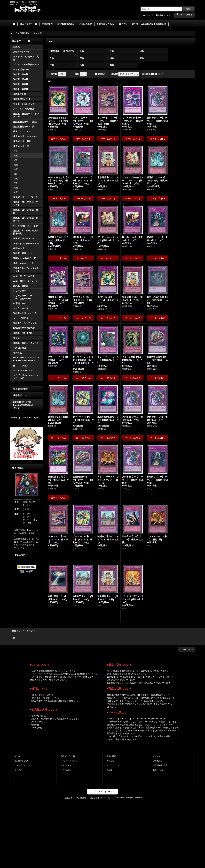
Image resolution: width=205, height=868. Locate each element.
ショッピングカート (23, 765)
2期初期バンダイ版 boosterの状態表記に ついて (27, 405)
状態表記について (22, 395)
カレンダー (157, 756)
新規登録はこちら (163, 15)
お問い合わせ (158, 770)
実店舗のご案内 (21, 389)
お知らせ (110, 761)
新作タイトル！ (67, 765)
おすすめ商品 (66, 770)
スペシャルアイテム (69, 761)
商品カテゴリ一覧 (68, 756)
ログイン (147, 15)
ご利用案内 (157, 761)
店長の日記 (20, 555)
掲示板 (109, 770)
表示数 (54, 74)
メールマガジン (113, 765)
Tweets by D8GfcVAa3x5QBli (25, 417)
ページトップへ (188, 650)
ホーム (17, 756)
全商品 (16, 47)
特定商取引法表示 (160, 765)
